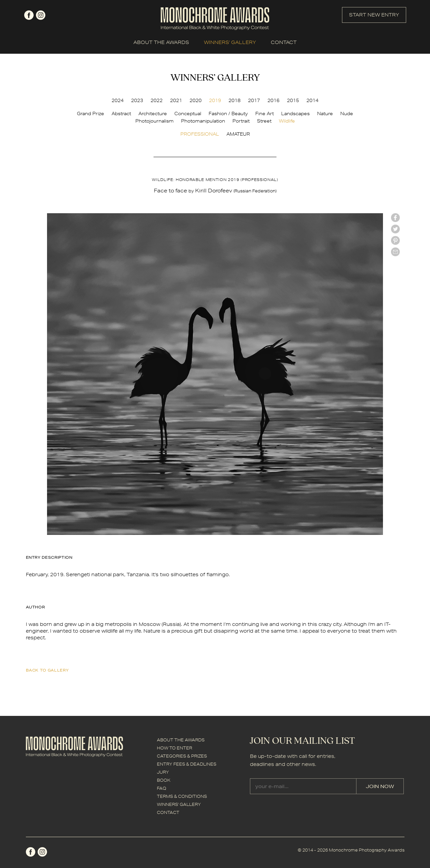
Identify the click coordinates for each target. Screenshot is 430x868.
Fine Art (265, 113)
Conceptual (188, 113)
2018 (234, 100)
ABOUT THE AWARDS (161, 42)
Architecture (153, 113)
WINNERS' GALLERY (230, 42)
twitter (395, 229)
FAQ (162, 788)
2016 (273, 100)
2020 (196, 100)
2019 (215, 100)
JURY (163, 772)
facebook (29, 15)
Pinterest (395, 240)
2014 (312, 100)
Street (264, 121)
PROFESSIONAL (200, 134)
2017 (254, 100)
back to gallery (47, 670)
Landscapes (295, 113)
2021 (176, 100)
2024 (118, 100)
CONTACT (284, 42)
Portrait (241, 121)
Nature (325, 113)
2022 (157, 100)
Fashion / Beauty (228, 113)
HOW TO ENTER (175, 748)
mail (395, 252)
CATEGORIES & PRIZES (182, 756)
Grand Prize (91, 113)
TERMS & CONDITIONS (182, 796)
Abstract (121, 113)
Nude (347, 113)
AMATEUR (238, 134)
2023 (137, 100)
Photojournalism (155, 121)
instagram (41, 15)
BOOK (164, 780)
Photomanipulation (203, 121)
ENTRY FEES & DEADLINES (187, 764)
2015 (293, 100)
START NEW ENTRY (374, 15)
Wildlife (287, 121)
